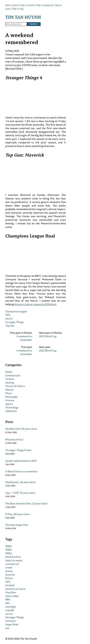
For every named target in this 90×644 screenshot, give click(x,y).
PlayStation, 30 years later (21, 482)
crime (9, 568)
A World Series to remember (21, 471)
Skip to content (27, 5)
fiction (9, 578)
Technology (12, 407)
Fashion (10, 379)
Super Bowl (12, 624)
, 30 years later (21, 429)
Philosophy (11, 397)
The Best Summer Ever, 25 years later (27, 503)
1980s (9, 550)
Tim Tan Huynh (23, 17)
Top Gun (10, 326)
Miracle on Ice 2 (14, 439)
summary (11, 621)
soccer (9, 318)
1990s (9, 553)
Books (9, 372)
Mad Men (11, 592)
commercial (12, 564)
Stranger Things (14, 322)
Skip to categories (45, 5)
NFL (8, 603)
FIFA (8, 315)
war (8, 628)
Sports (9, 404)
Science (10, 400)
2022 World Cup (48, 336)
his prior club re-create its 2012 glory (35, 304)
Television (11, 411)
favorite (10, 575)
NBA (8, 600)
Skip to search (12, 5)
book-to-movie (14, 560)
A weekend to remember (24, 338)
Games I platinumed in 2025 (21, 461)
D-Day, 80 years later (18, 514)
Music (9, 393)
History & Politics (15, 386)
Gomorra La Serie (15, 589)
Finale (18, 450)
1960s (9, 546)
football (10, 585)
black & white (13, 557)
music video (12, 596)
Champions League (16, 311)
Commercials (13, 375)
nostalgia (11, 607)
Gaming (10, 383)
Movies (9, 390)
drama (9, 571)
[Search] (16, 24)
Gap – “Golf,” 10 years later (20, 493)
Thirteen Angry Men (17, 525)
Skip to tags (18, 9)
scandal (10, 610)
